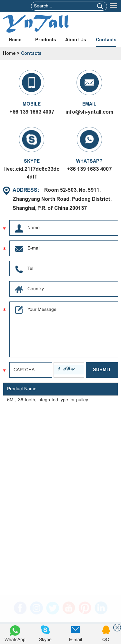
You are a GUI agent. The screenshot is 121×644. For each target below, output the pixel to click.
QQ (106, 640)
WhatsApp (15, 640)
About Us (76, 40)
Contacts (106, 40)
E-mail (76, 640)
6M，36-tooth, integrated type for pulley (48, 400)
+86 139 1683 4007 (89, 169)
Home (15, 40)
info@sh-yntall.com (89, 112)
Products (45, 40)
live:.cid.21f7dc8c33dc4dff (32, 173)
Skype (45, 640)
